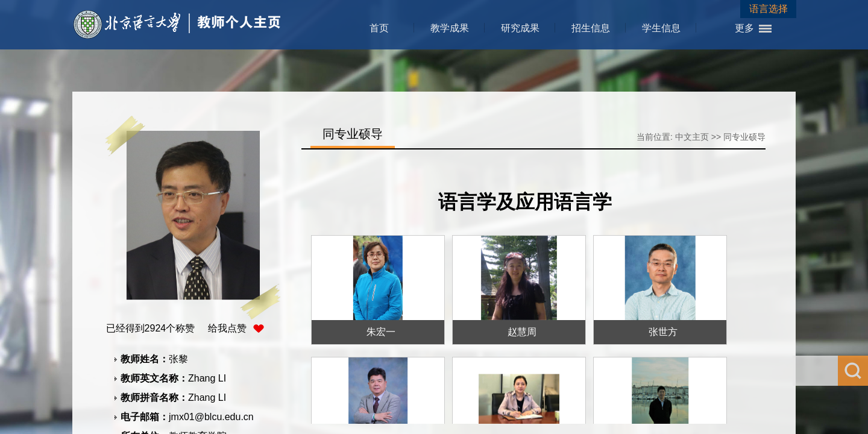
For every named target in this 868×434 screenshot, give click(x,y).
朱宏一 (381, 332)
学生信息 (661, 28)
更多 (744, 28)
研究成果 (520, 28)
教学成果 (450, 28)
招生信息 (591, 28)
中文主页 (692, 137)
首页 (379, 28)
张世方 (663, 332)
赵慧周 (522, 332)
